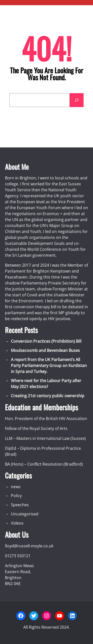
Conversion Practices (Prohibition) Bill (46, 341)
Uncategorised (25, 514)
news (16, 487)
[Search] (77, 100)
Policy (16, 496)
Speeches (20, 505)
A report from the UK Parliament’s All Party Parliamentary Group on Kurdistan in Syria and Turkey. (49, 365)
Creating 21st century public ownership (48, 396)
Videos (17, 523)
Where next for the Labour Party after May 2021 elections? (46, 384)
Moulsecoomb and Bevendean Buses (45, 350)
